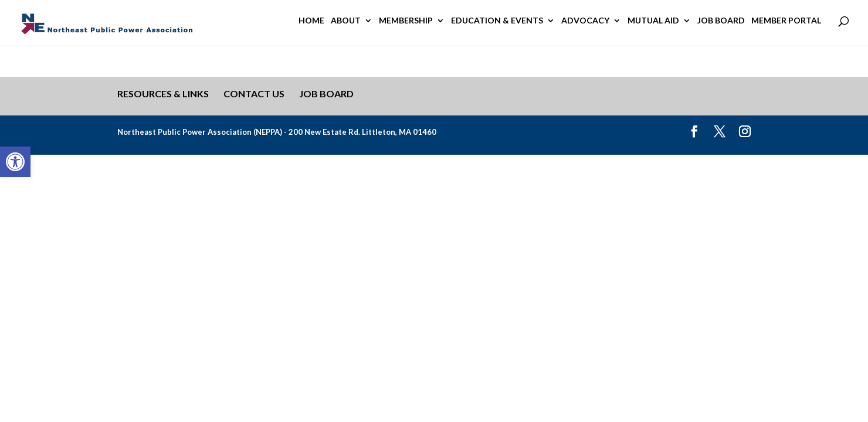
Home (311, 21)
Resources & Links (163, 93)
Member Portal (786, 21)
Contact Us (254, 93)
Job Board (721, 21)
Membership (406, 21)
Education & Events (497, 21)
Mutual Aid (653, 21)
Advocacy (585, 21)
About (346, 21)
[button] (15, 162)
